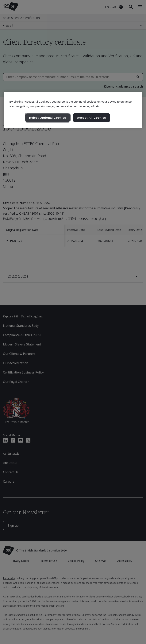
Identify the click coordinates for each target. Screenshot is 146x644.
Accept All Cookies (92, 118)
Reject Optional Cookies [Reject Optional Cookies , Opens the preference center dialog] (48, 118)
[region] (73, 110)
